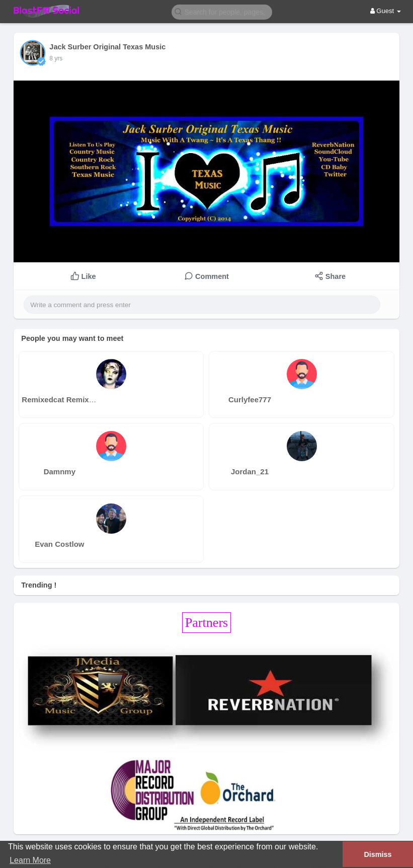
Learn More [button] (30, 860)
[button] (222, 11)
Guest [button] (386, 11)
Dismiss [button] (378, 854)
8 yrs (56, 58)
